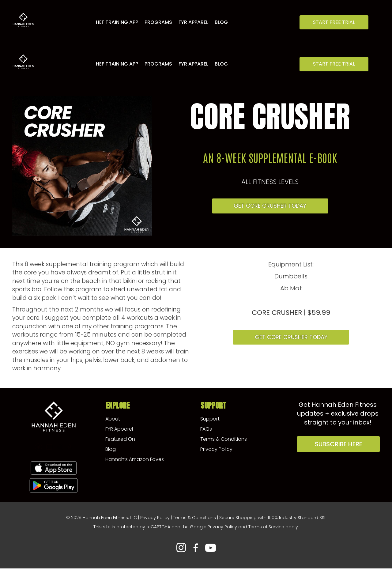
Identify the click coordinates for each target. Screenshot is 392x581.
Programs (158, 22)
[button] (334, 22)
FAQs (206, 429)
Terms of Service (266, 527)
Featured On (120, 439)
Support (210, 419)
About (113, 419)
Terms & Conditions (224, 439)
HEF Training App (117, 22)
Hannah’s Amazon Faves (135, 459)
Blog (221, 22)
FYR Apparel (193, 22)
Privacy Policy (216, 449)
